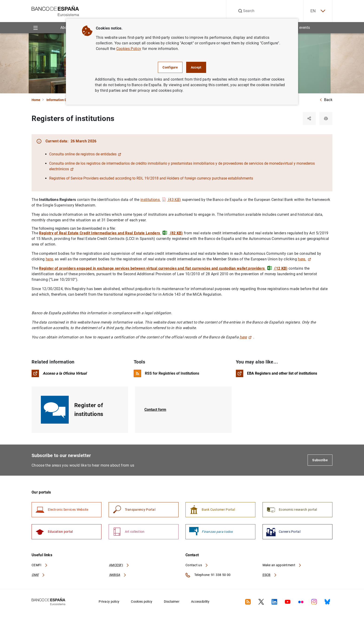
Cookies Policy (129, 49)
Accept (196, 67)
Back (326, 100)
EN (318, 11)
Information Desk (59, 100)
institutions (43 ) (161, 200)
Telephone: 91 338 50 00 (208, 575)
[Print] (326, 118)
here (49, 259)
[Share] (309, 118)
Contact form (155, 410)
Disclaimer (172, 602)
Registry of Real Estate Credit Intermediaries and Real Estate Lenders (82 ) (111, 233)
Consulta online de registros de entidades (85, 154)
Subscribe (320, 460)
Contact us (197, 565)
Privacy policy (109, 602)
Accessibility (200, 602)
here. (304, 259)
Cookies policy (142, 602)
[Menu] (35, 28)
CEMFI (40, 565)
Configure (170, 67)
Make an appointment (282, 565)
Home (36, 100)
